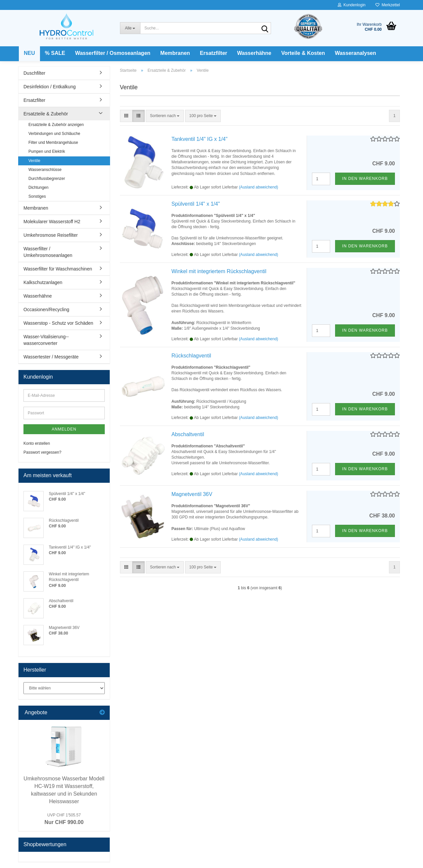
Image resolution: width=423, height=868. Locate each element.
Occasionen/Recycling (46, 310)
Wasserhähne (254, 53)
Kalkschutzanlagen (43, 282)
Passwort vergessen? (42, 452)
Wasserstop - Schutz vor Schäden (58, 323)
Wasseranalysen (355, 53)
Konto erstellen (37, 443)
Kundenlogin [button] (352, 5)
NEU (29, 53)
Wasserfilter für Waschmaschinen (58, 269)
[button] (126, 116)
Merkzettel (388, 5)
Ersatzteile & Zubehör (46, 114)
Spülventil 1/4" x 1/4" (196, 204)
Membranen (175, 53)
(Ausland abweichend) (259, 187)
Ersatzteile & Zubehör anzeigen (56, 125)
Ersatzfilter (214, 53)
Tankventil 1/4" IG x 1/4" (200, 139)
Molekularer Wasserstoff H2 (52, 222)
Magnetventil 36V (192, 494)
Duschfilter (34, 73)
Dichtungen (38, 187)
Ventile (34, 161)
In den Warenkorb (365, 179)
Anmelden (64, 429)
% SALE (55, 53)
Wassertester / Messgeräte (51, 357)
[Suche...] (130, 28)
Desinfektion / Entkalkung (50, 87)
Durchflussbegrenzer (47, 179)
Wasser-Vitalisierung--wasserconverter (46, 340)
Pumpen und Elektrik (47, 151)
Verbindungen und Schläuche (54, 134)
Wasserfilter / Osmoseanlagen (113, 53)
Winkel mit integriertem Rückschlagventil (219, 271)
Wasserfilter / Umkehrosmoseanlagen (48, 252)
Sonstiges (37, 196)
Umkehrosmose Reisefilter (51, 235)
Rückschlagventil (191, 356)
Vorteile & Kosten (303, 53)
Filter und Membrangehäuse (53, 143)
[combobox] (165, 116)
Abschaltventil (188, 434)
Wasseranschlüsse (45, 170)
